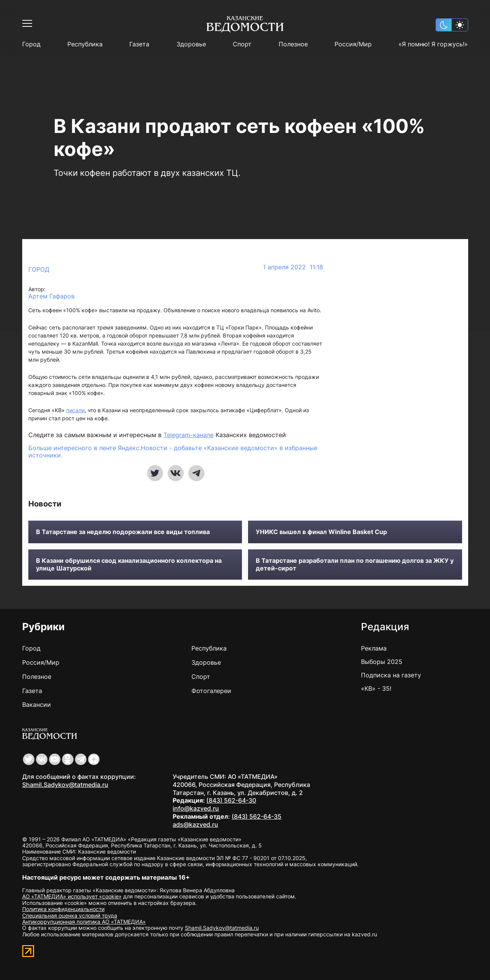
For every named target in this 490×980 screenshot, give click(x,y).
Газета (139, 44)
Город (31, 44)
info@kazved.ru (196, 808)
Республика (85, 44)
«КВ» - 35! (376, 688)
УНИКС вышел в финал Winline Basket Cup (321, 532)
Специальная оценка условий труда (70, 915)
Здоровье (191, 44)
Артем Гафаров (51, 296)
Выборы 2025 (382, 662)
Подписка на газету (391, 675)
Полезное (293, 44)
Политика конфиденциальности (63, 909)
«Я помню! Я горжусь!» (433, 44)
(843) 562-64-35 (256, 816)
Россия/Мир (353, 44)
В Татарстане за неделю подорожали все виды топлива (123, 532)
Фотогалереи (211, 691)
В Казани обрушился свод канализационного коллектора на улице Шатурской (129, 564)
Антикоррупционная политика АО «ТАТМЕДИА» (84, 922)
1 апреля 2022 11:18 (293, 267)
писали (75, 410)
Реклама (374, 648)
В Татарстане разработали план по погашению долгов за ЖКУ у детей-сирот (355, 564)
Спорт (242, 44)
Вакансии (37, 705)
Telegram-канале (189, 435)
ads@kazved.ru (195, 824)
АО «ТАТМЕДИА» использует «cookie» (72, 896)
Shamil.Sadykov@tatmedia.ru (65, 785)
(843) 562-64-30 (231, 800)
